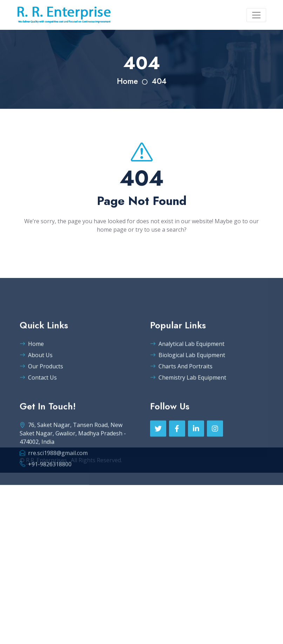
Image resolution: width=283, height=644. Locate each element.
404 (159, 81)
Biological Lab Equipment (188, 374)
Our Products (41, 385)
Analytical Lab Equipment (187, 363)
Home (127, 81)
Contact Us (38, 396)
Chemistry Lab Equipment (188, 396)
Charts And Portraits (181, 385)
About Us (36, 374)
